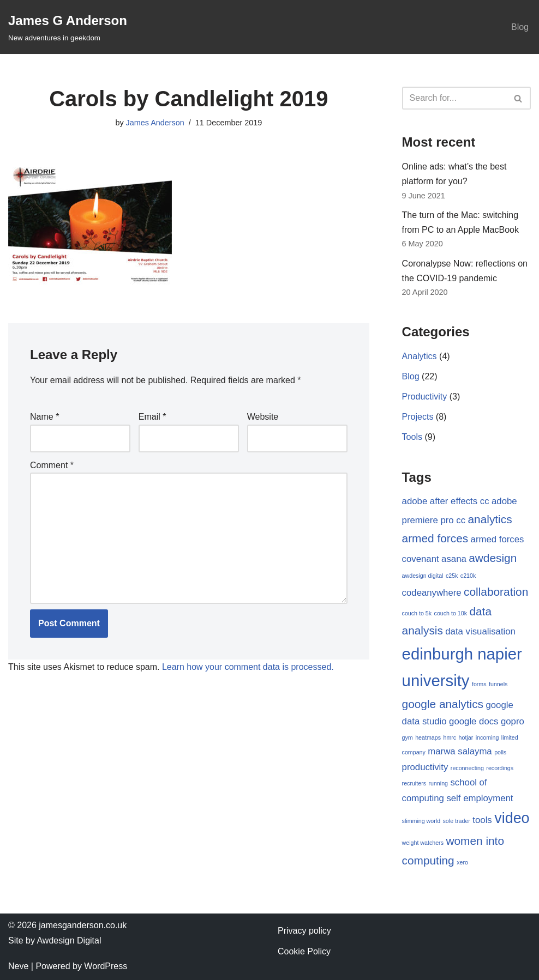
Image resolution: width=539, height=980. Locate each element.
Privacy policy (304, 931)
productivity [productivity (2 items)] (425, 767)
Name (44, 417)
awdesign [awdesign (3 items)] (493, 558)
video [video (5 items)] (512, 818)
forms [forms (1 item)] (479, 684)
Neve (18, 966)
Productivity (425, 397)
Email (152, 417)
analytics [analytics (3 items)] (490, 519)
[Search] (454, 98)
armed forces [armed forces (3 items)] (435, 538)
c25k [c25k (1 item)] (452, 576)
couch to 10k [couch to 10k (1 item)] (451, 613)
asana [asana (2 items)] (454, 559)
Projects (418, 417)
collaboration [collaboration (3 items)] (496, 592)
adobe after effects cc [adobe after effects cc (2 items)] (446, 501)
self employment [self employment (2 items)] (480, 798)
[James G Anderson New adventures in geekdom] (68, 27)
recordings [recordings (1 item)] (500, 768)
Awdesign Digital (69, 940)
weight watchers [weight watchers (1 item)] (423, 843)
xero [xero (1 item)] (462, 862)
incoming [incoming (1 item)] (487, 737)
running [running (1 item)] (438, 783)
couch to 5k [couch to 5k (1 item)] (417, 613)
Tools (412, 437)
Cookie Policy (304, 951)
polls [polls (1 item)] (500, 752)
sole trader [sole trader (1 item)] (457, 821)
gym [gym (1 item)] (408, 737)
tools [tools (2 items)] (482, 820)
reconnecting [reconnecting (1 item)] (467, 768)
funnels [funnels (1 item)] (498, 684)
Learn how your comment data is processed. (248, 667)
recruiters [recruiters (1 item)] (414, 783)
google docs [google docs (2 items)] (474, 721)
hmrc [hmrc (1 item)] (450, 737)
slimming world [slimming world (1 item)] (421, 821)
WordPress (106, 966)
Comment (52, 465)
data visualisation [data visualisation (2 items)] (480, 631)
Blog (520, 27)
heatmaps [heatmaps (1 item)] (428, 737)
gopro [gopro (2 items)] (513, 721)
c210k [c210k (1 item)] (468, 576)
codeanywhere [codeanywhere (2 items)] (432, 593)
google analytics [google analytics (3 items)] (443, 704)
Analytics (420, 356)
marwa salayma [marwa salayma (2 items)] (460, 751)
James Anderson (155, 123)
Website (263, 417)
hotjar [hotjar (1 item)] (466, 737)
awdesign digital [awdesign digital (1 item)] (423, 576)
